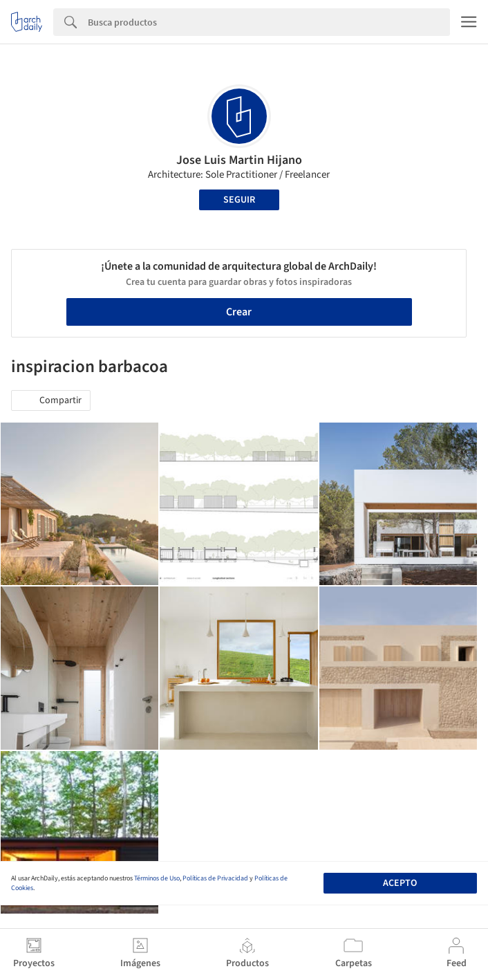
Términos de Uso (157, 878)
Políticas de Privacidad (215, 878)
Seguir (239, 200)
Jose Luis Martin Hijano (239, 160)
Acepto (400, 883)
